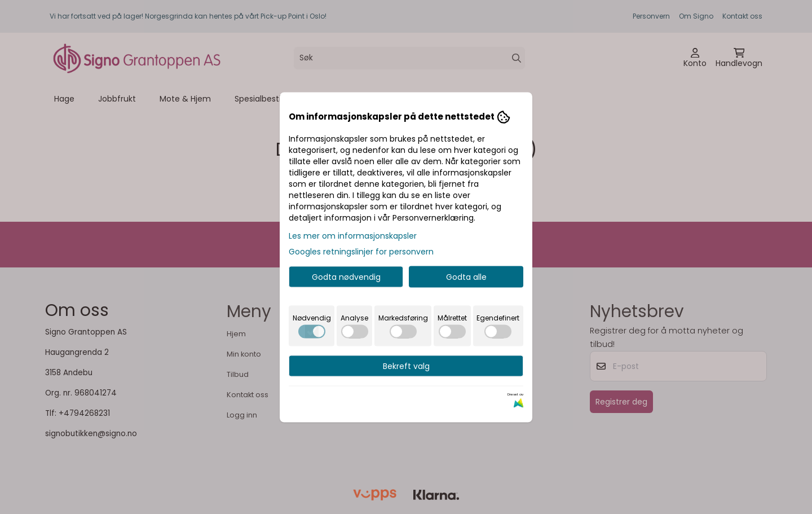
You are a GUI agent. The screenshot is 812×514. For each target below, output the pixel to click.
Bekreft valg (406, 366)
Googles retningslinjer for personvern (361, 251)
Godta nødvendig (346, 276)
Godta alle (466, 276)
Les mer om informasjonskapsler (353, 235)
